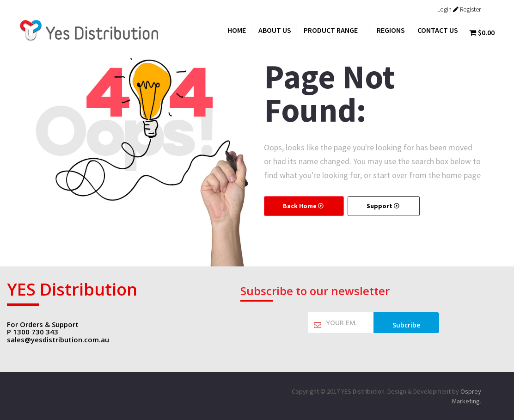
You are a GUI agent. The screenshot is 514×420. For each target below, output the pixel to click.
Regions (391, 30)
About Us (275, 30)
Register (467, 9)
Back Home (304, 206)
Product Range (334, 30)
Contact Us (438, 30)
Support (384, 206)
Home (237, 30)
